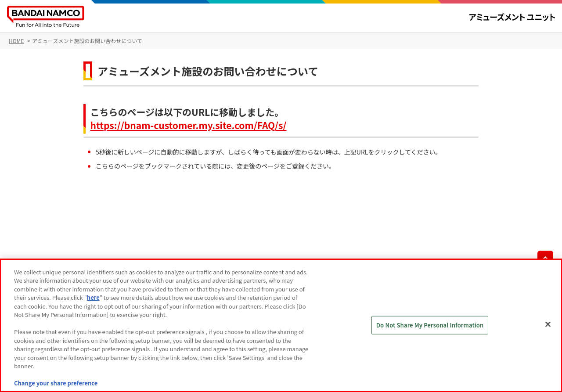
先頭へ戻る (545, 259)
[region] (281, 325)
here (93, 297)
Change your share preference (56, 383)
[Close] (548, 324)
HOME (16, 41)
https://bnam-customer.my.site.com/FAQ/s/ (189, 125)
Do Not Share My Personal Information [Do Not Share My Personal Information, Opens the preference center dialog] (430, 325)
